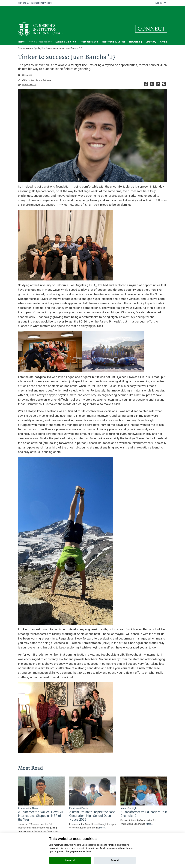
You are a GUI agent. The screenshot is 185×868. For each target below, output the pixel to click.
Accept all (70, 860)
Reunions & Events (79, 796)
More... (59, 822)
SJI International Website (40, 3)
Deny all (115, 860)
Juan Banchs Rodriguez (41, 68)
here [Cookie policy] (88, 851)
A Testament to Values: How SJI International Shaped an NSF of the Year (41, 804)
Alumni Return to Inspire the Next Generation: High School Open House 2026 (92, 804)
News (21, 36)
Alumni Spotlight (35, 36)
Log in (159, 3)
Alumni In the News (28, 796)
